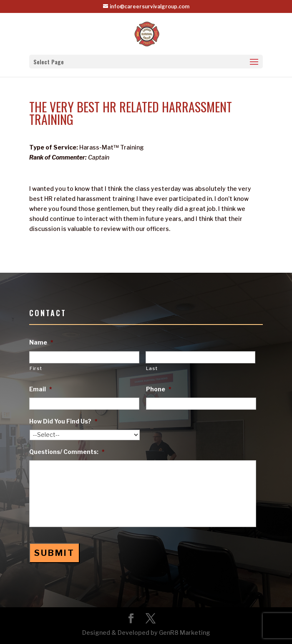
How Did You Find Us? (63, 421)
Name (41, 342)
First (36, 368)
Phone (159, 389)
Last (152, 368)
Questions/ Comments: (67, 452)
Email (41, 389)
